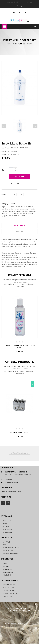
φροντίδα (32, 209)
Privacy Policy (8, 551)
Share (4, 195)
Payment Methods (10, 593)
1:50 (3, 213)
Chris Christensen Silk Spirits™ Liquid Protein (20, 347)
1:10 (8, 213)
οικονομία (22, 216)
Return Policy (8, 588)
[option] (19, 126)
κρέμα (17, 209)
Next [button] (4, 126)
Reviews (19, 231)
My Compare (7, 532)
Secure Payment (9, 591)
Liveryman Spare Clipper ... (19, 433)
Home (9, 44)
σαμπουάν (19, 207)
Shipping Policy (9, 585)
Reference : (6, 151)
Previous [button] (35, 126)
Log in (5, 523)
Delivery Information (11, 548)
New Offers (7, 569)
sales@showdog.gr (13, 483)
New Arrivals (8, 572)
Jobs (4, 545)
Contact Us (7, 596)
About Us (6, 542)
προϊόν (23, 213)
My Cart (6, 526)
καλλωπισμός (28, 207)
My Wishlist (7, 529)
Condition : (5, 155)
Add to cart (19, 176)
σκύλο (11, 209)
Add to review (25, 148)
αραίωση (5, 211)
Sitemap (6, 566)
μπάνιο (17, 213)
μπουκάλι (25, 211)
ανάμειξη (32, 211)
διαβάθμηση (13, 216)
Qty (3, 170)
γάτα (13, 207)
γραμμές (5, 216)
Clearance (7, 575)
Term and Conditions (11, 554)
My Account (7, 521)
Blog (5, 563)
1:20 (12, 213)
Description (19, 225)
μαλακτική (24, 209)
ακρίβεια (5, 209)
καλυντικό (30, 213)
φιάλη (18, 211)
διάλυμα (12, 211)
